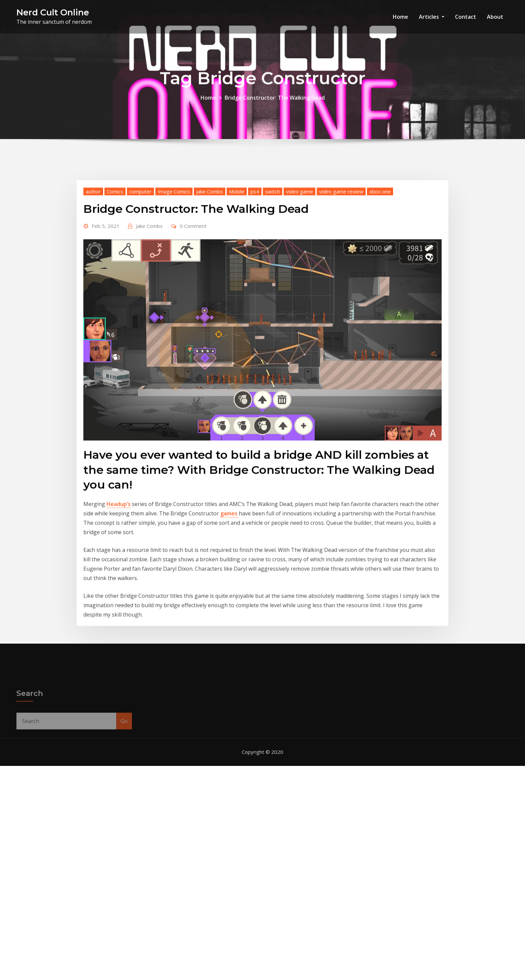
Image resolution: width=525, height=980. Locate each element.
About (495, 17)
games (230, 600)
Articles (432, 17)
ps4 (255, 278)
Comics (115, 278)
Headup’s (119, 591)
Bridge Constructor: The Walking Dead (275, 104)
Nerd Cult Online (53, 12)
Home (400, 17)
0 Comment (193, 313)
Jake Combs (210, 278)
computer (140, 278)
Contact (466, 17)
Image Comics (174, 278)
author (93, 278)
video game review (341, 278)
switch (273, 278)
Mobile (237, 278)
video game (299, 278)
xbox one (380, 278)
